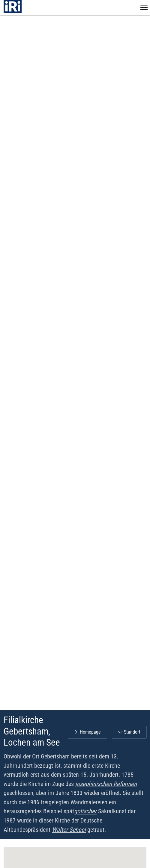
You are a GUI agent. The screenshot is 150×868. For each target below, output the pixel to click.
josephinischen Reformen (106, 784)
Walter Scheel (69, 830)
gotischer (85, 811)
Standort (132, 732)
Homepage (90, 732)
